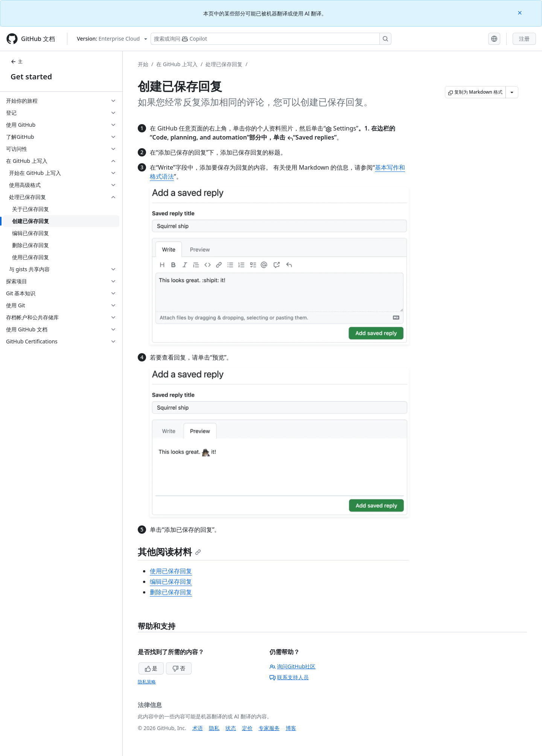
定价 (247, 728)
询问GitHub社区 (293, 666)
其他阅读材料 (169, 552)
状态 (231, 728)
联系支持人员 (289, 677)
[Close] (521, 12)
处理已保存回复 (224, 64)
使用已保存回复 (171, 571)
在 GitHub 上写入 (177, 64)
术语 (198, 728)
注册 (524, 39)
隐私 (214, 728)
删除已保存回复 (171, 592)
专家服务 (269, 728)
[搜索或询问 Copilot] (271, 39)
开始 (143, 64)
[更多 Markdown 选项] (512, 92)
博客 (291, 728)
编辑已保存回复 (171, 581)
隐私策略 (147, 682)
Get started (31, 77)
